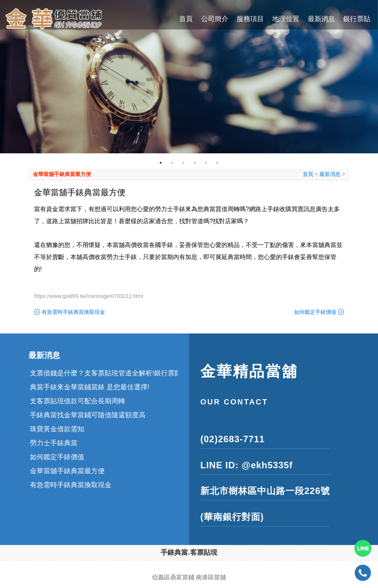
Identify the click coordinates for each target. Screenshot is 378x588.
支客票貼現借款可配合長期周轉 (77, 401)
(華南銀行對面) (232, 517)
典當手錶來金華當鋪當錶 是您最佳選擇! (90, 387)
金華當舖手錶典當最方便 (62, 174)
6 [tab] (217, 163)
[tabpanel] (189, 77)
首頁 (186, 19)
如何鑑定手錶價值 (315, 312)
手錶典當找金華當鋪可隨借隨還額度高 (88, 415)
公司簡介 (215, 19)
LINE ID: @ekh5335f (246, 465)
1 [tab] (161, 163)
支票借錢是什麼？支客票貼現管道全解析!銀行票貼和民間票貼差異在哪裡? (142, 373)
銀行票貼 (357, 19)
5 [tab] (206, 163)
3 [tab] (183, 163)
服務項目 (250, 19)
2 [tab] (172, 163)
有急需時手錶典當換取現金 (73, 312)
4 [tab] (195, 163)
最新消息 (321, 19)
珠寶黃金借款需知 (57, 429)
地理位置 (286, 19)
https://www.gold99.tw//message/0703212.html (89, 296)
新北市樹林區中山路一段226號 (265, 491)
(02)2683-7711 (232, 439)
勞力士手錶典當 (54, 443)
